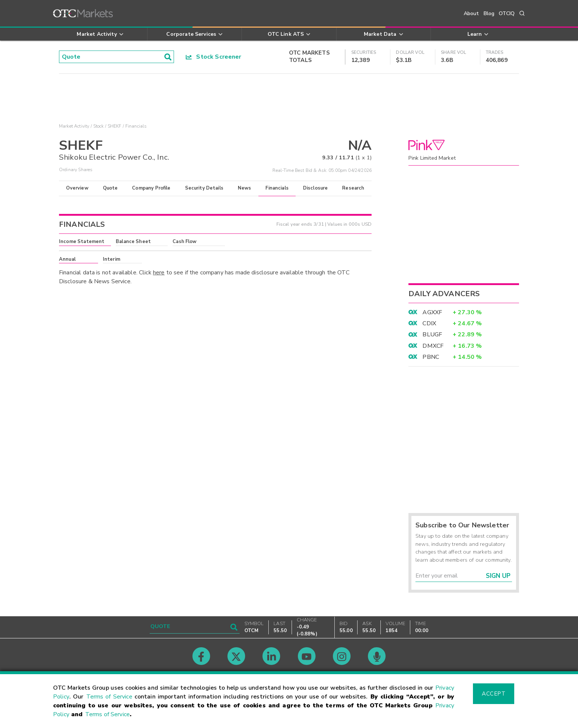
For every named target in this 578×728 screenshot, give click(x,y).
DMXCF (433, 346)
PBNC (431, 357)
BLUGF (432, 334)
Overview (77, 188)
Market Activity (74, 126)
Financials (277, 188)
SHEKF (115, 126)
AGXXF (432, 312)
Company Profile (151, 188)
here (159, 273)
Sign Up (498, 576)
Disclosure (316, 188)
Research (353, 188)
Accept (494, 694)
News (245, 188)
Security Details (204, 188)
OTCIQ (507, 13)
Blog (489, 13)
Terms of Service (109, 697)
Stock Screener (214, 57)
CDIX (429, 323)
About (471, 13)
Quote (110, 188)
